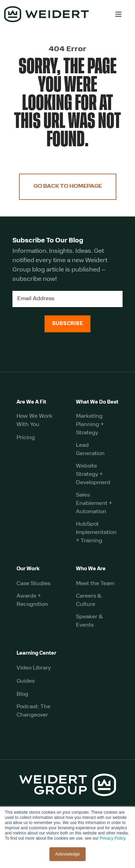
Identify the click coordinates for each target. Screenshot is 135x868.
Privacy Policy (113, 838)
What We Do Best (97, 402)
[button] (118, 14)
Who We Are (91, 569)
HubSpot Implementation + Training (96, 533)
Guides (26, 681)
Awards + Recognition (32, 600)
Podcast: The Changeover (33, 711)
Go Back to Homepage (68, 187)
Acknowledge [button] (67, 854)
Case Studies (33, 584)
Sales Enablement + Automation (94, 504)
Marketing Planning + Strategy (90, 425)
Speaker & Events (89, 621)
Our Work (28, 569)
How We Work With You (35, 421)
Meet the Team (95, 584)
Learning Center (36, 653)
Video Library (34, 668)
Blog (22, 694)
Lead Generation (90, 450)
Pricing (26, 438)
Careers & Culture (89, 600)
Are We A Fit (31, 402)
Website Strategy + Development (93, 474)
